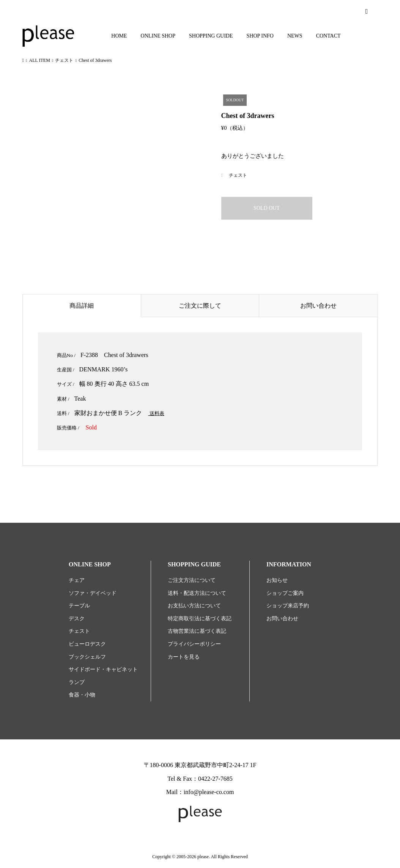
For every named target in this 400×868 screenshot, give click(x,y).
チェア (77, 580)
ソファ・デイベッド (93, 593)
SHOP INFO (260, 36)
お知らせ (277, 580)
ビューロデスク (87, 644)
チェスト (238, 175)
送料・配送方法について (197, 593)
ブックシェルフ (87, 657)
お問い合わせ (318, 306)
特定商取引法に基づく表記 (200, 619)
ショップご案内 (285, 593)
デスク (77, 619)
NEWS (295, 36)
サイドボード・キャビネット (103, 669)
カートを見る (184, 657)
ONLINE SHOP (158, 36)
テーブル (79, 606)
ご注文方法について (192, 580)
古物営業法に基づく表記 (197, 631)
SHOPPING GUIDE (211, 36)
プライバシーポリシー (194, 644)
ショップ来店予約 (288, 606)
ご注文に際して (200, 306)
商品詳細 (82, 306)
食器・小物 (82, 695)
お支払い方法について (194, 606)
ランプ (77, 682)
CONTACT (328, 36)
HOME (119, 36)
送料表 (156, 413)
